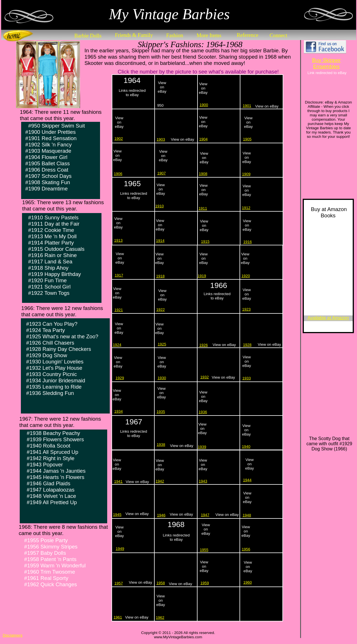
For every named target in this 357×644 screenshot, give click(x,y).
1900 (204, 105)
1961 (118, 617)
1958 (161, 583)
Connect (278, 35)
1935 (161, 412)
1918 (160, 276)
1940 (246, 447)
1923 (246, 309)
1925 (162, 344)
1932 (205, 377)
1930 (162, 378)
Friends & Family (134, 35)
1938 (161, 445)
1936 (203, 412)
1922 (161, 310)
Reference (248, 35)
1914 (160, 241)
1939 (202, 447)
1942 (160, 481)
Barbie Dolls (88, 36)
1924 (117, 345)
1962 (160, 618)
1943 (203, 481)
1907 (161, 173)
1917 (119, 275)
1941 (118, 481)
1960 (248, 582)
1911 (203, 208)
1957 (119, 583)
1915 (205, 241)
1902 (119, 139)
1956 (246, 549)
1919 (202, 276)
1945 (117, 515)
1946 (161, 515)
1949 (120, 549)
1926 (204, 345)
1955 (204, 550)
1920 (246, 276)
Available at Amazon (328, 318)
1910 (159, 206)
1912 (246, 208)
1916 (248, 242)
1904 (204, 139)
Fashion (174, 35)
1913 (118, 240)
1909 (246, 174)
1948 (247, 515)
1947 (205, 515)
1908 (203, 174)
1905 (247, 139)
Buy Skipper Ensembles (327, 63)
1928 (247, 345)
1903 (161, 139)
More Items (209, 35)
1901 (247, 106)
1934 (119, 411)
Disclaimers (13, 635)
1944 (247, 480)
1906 (118, 174)
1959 (205, 583)
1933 (247, 378)
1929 (120, 378)
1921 (119, 310)
